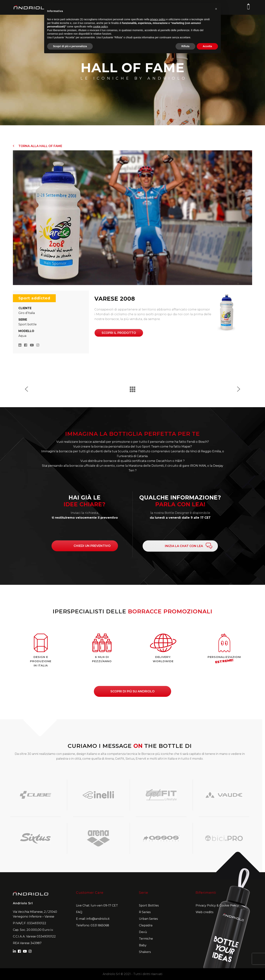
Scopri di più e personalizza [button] (70, 46)
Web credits (204, 912)
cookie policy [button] (100, 27)
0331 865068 (100, 925)
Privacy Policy (206, 905)
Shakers (145, 952)
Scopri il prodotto (119, 333)
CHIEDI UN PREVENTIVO (92, 546)
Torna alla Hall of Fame (38, 146)
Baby (143, 945)
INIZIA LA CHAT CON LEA (184, 546)
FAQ (79, 912)
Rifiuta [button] (185, 46)
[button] (216, 9)
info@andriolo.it (98, 919)
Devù (143, 932)
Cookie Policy (229, 905)
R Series (145, 912)
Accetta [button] (207, 46)
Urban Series (148, 919)
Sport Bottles (149, 905)
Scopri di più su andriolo (132, 691)
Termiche (146, 939)
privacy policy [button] (158, 19)
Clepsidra (146, 925)
